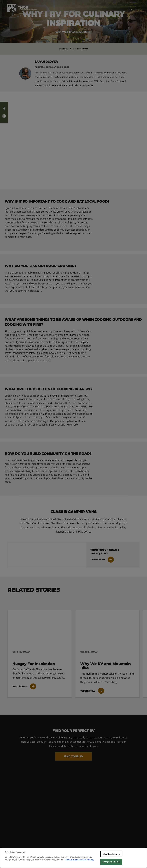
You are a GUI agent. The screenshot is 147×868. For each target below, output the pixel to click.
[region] (73, 858)
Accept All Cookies (111, 862)
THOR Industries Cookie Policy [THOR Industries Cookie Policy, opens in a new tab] (79, 860)
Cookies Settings (111, 854)
